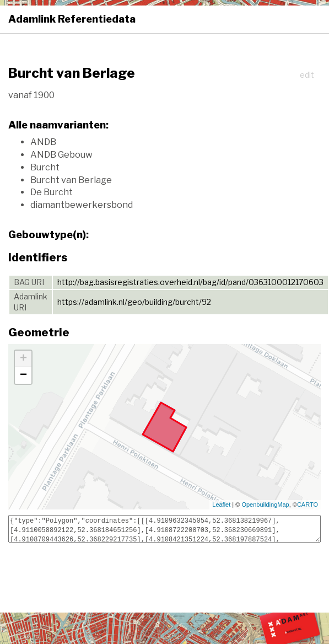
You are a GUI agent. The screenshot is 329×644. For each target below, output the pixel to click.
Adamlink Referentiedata (72, 19)
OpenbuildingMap (265, 505)
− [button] (23, 375)
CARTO (308, 505)
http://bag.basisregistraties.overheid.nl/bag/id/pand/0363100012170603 (190, 282)
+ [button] (23, 359)
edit (307, 75)
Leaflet (221, 505)
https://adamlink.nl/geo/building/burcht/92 (134, 302)
